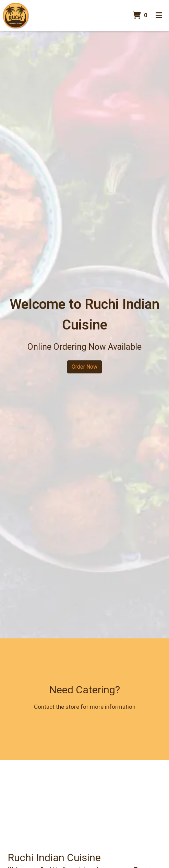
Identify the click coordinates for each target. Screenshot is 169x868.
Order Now (84, 367)
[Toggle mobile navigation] (159, 15)
